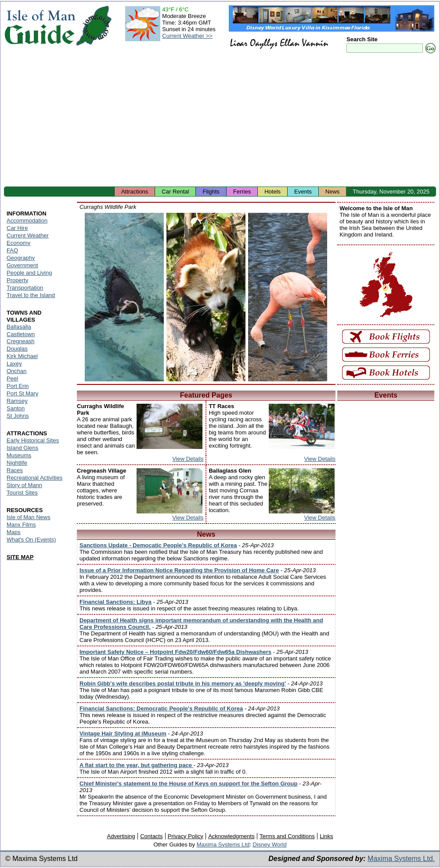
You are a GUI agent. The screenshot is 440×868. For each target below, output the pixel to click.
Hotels (272, 192)
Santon (16, 408)
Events (303, 192)
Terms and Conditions (287, 836)
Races (15, 470)
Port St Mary (22, 393)
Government (22, 265)
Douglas (17, 349)
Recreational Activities (34, 478)
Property (17, 280)
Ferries (242, 192)
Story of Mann (24, 485)
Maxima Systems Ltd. (401, 859)
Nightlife (17, 463)
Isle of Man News (29, 517)
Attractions (135, 192)
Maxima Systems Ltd (223, 845)
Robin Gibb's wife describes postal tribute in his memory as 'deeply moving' (183, 683)
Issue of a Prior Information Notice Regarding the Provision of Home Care (179, 570)
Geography (21, 258)
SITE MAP (20, 557)
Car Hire (17, 228)
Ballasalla (19, 327)
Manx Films (21, 525)
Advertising (121, 836)
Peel (12, 378)
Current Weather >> (187, 36)
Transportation (25, 288)
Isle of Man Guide (40, 26)
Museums (19, 455)
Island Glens (22, 448)
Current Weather (28, 235)
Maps (14, 532)
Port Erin (18, 386)
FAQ (12, 250)
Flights (211, 192)
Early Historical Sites (33, 440)
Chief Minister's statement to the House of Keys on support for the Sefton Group (188, 784)
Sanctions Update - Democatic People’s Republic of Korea (158, 545)
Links (326, 836)
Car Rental (175, 192)
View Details (188, 459)
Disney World (270, 845)
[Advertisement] (220, 121)
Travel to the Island (31, 295)
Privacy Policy (186, 836)
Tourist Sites (22, 493)
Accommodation (27, 221)
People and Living (29, 273)
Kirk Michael (22, 356)
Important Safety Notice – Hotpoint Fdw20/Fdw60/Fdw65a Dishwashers (175, 652)
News (333, 192)
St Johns (18, 416)
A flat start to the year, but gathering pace (137, 765)
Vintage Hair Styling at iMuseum (123, 733)
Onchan (17, 371)
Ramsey (17, 401)
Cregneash (21, 341)
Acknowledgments (231, 836)
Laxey (14, 364)
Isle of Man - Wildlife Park (124, 297)
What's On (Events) (31, 540)
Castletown (21, 334)
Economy (18, 243)
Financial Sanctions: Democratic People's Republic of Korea (161, 708)
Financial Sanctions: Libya (115, 602)
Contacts (151, 836)
